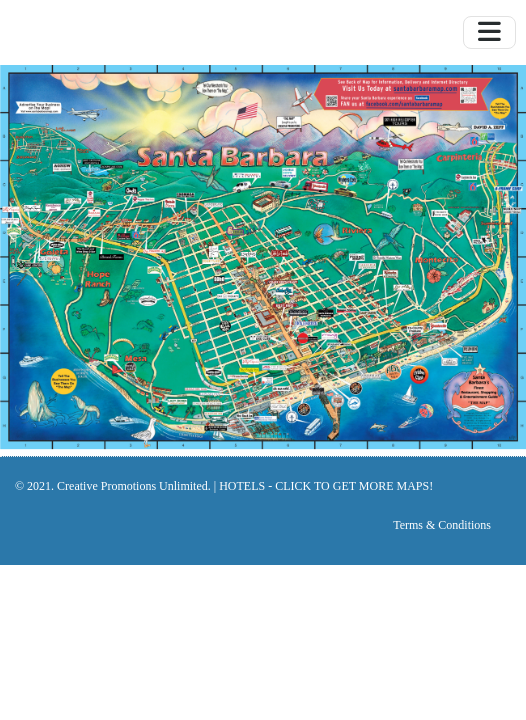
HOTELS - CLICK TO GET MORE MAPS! (326, 486)
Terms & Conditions (442, 525)
